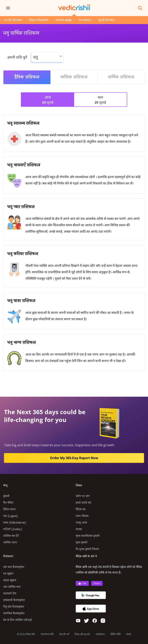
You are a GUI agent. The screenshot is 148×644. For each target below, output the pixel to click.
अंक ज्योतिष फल (12, 587)
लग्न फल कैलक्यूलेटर (14, 567)
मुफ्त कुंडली (82, 543)
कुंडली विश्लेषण (106, 20)
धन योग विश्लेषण (13, 20)
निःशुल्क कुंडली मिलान (87, 549)
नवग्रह (79, 529)
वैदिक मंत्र (81, 509)
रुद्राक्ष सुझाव (10, 580)
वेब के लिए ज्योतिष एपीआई (17, 620)
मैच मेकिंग (8, 503)
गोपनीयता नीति (47, 634)
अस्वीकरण (100, 634)
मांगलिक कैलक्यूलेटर (14, 613)
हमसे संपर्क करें (83, 503)
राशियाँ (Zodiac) (13, 529)
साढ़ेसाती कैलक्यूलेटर (14, 600)
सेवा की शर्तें (64, 634)
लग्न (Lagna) (10, 516)
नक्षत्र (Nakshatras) (15, 523)
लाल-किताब (82, 516)
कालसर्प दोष (10, 594)
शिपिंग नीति (116, 634)
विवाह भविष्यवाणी (39, 20)
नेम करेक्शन (85, 20)
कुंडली (6, 496)
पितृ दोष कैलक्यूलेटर (14, 607)
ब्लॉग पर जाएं (83, 496)
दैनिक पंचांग (9, 509)
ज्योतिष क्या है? (11, 536)
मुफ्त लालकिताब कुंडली (88, 536)
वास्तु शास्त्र (81, 523)
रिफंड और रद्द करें (82, 634)
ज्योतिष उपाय (10, 543)
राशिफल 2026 (63, 20)
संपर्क (129, 634)
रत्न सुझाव (8, 574)
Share (97, 583)
